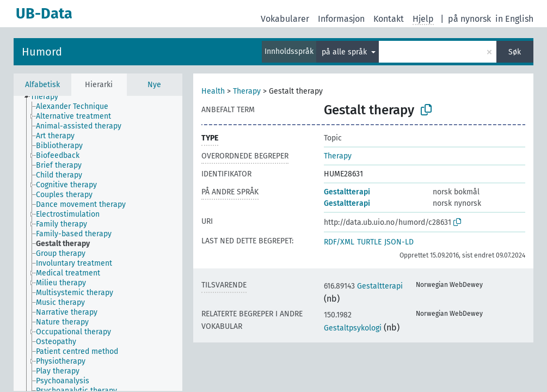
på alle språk (345, 52)
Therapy (247, 91)
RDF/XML (339, 242)
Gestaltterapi (347, 192)
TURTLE (369, 242)
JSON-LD (399, 242)
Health (213, 91)
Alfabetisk (42, 85)
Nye (154, 85)
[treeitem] (49, 97)
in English (514, 19)
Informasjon (341, 19)
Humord (42, 52)
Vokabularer (285, 19)
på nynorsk (469, 19)
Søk (515, 52)
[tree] (98, 243)
